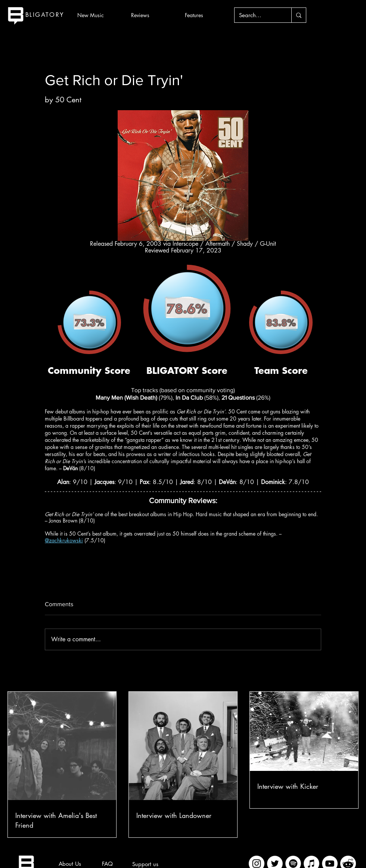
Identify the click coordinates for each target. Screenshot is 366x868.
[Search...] (257, 15)
